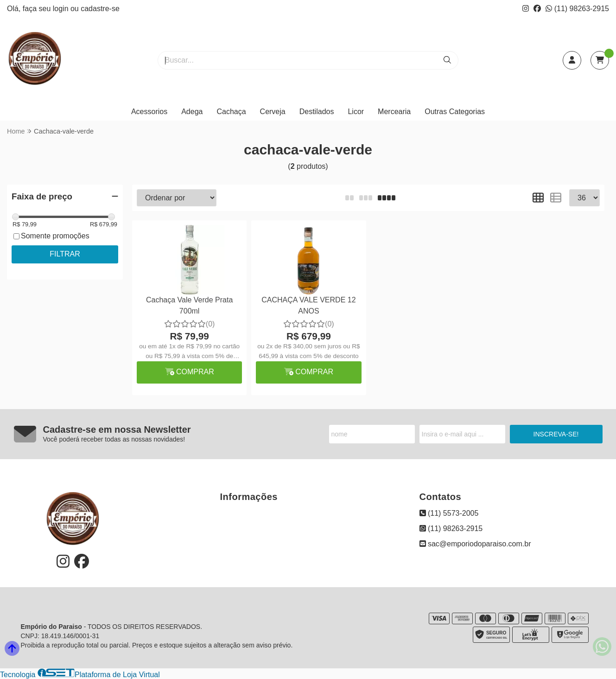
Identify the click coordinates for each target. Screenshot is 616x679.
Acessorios (149, 112)
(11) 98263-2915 (577, 9)
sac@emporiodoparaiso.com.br (475, 544)
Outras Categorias (455, 112)
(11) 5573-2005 (449, 513)
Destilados (317, 112)
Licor (356, 112)
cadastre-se (100, 9)
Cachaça (231, 112)
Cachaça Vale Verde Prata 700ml (189, 305)
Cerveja (273, 112)
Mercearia (394, 112)
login (62, 9)
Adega (192, 112)
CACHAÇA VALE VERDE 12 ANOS (308, 305)
